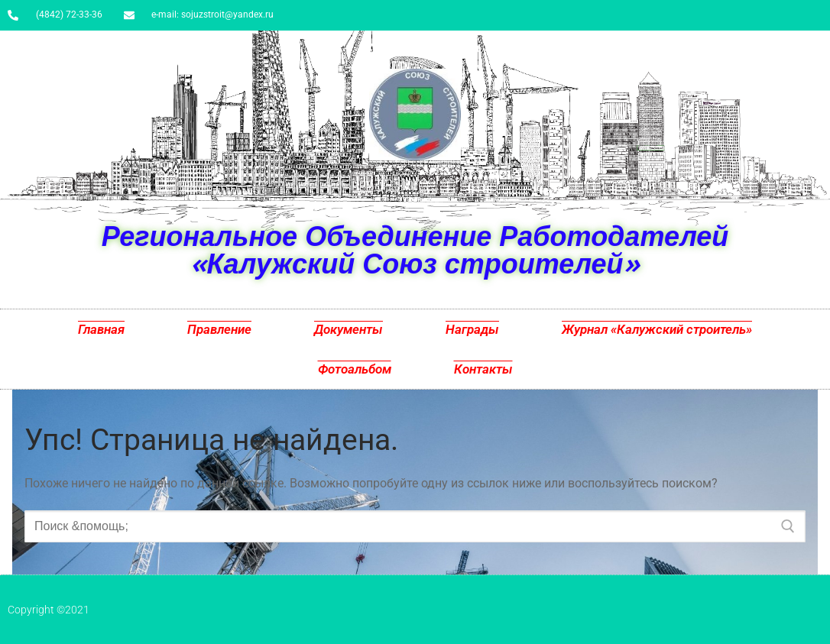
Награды (472, 329)
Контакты (483, 369)
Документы (349, 329)
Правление (219, 329)
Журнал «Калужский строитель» (657, 329)
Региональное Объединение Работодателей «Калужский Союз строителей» (415, 249)
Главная (101, 329)
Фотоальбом (355, 369)
